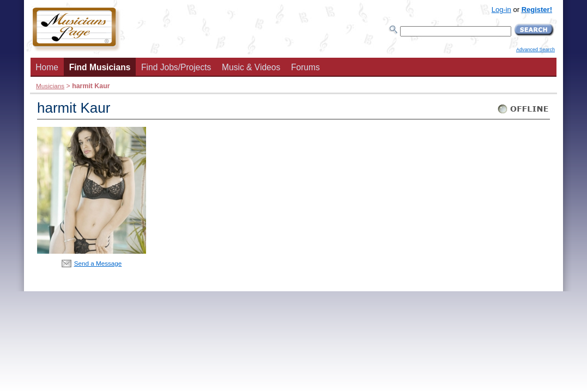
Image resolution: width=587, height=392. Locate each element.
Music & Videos (251, 67)
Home (47, 67)
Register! (537, 10)
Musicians (50, 86)
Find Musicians (100, 67)
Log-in (501, 10)
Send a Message (98, 263)
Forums (305, 67)
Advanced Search (535, 50)
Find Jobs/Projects (176, 67)
